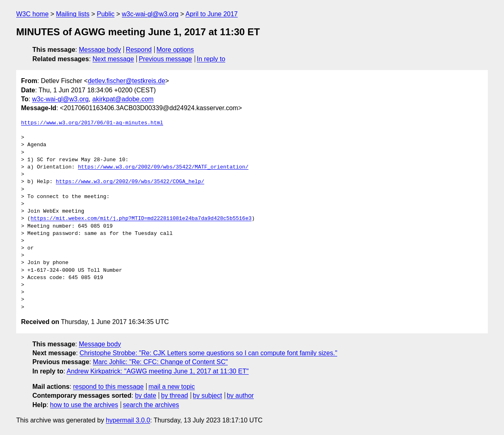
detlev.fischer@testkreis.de (127, 81)
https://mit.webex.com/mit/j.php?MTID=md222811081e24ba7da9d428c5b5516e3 (141, 219)
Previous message (166, 59)
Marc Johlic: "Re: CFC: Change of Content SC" (160, 362)
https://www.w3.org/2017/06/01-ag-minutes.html (92, 123)
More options (175, 50)
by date (145, 396)
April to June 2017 (212, 14)
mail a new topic (172, 387)
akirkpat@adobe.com (123, 99)
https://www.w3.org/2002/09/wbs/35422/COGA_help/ (130, 182)
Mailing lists (73, 14)
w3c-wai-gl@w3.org (150, 14)
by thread (175, 396)
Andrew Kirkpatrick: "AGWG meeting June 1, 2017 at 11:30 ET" (157, 371)
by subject (207, 396)
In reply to (211, 59)
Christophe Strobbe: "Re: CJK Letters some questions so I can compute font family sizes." (209, 353)
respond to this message (108, 387)
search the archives (151, 405)
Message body (100, 50)
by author (240, 396)
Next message (113, 59)
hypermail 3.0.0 (128, 420)
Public (106, 14)
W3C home (32, 14)
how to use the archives (84, 405)
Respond (139, 50)
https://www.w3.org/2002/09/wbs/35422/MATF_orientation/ (163, 167)
